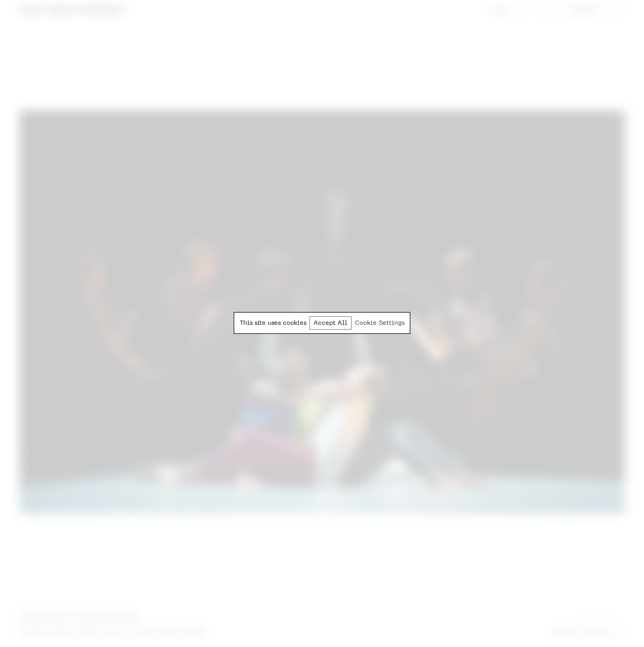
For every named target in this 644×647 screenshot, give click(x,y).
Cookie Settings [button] (380, 323)
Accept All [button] (331, 323)
